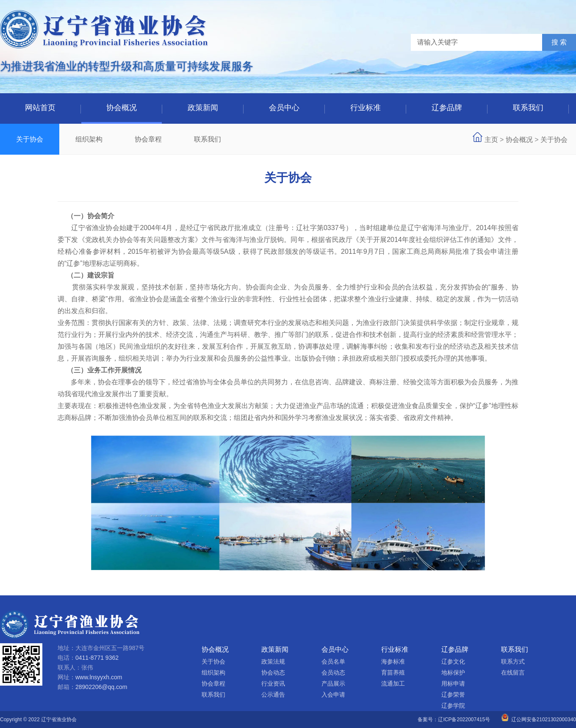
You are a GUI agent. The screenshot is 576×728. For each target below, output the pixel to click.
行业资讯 (273, 684)
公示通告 (273, 695)
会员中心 (284, 108)
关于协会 (30, 139)
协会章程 (148, 139)
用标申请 (453, 684)
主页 (491, 140)
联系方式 (513, 661)
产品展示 (333, 684)
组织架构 (89, 139)
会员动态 (333, 672)
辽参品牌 (447, 108)
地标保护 (453, 672)
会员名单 (333, 661)
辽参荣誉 (453, 695)
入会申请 (333, 695)
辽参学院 (453, 706)
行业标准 (366, 108)
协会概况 (122, 108)
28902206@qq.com (101, 687)
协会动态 (273, 672)
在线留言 (513, 672)
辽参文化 (453, 661)
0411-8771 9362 (97, 658)
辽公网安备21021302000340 (539, 720)
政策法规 (273, 661)
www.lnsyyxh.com (99, 677)
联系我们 (528, 108)
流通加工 (393, 684)
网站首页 (40, 108)
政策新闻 (203, 108)
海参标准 (393, 661)
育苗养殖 (393, 672)
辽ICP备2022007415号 (464, 720)
